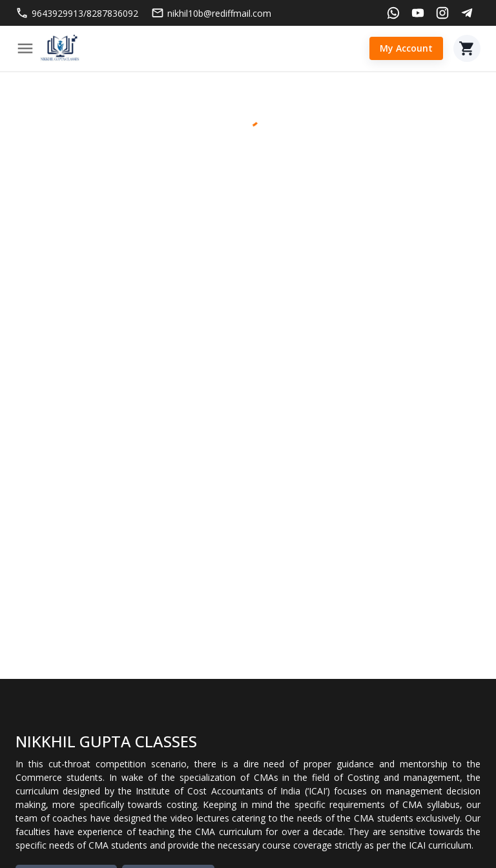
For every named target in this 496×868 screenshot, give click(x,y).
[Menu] (25, 48)
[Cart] (467, 48)
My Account (406, 49)
